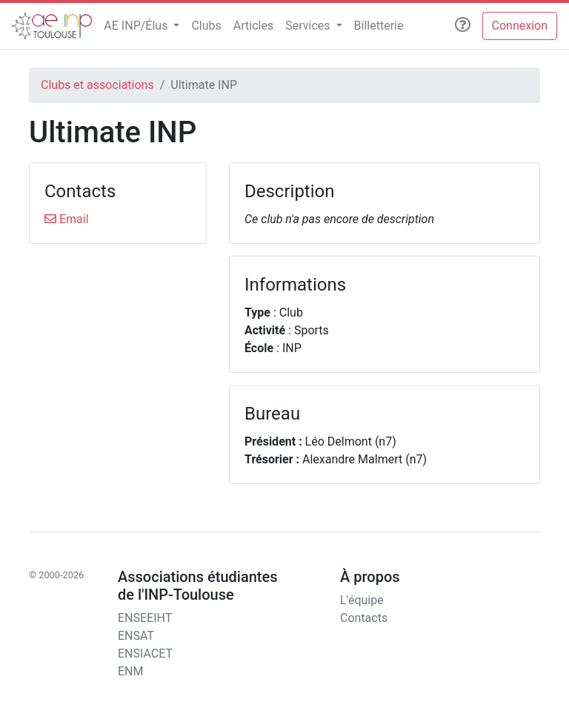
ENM (130, 671)
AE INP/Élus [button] (137, 26)
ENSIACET (145, 653)
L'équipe (362, 600)
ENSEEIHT (145, 618)
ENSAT (136, 636)
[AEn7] (52, 26)
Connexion (520, 26)
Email (67, 219)
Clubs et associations (97, 85)
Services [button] (309, 26)
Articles (253, 26)
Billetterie (379, 26)
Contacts (364, 618)
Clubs (206, 26)
